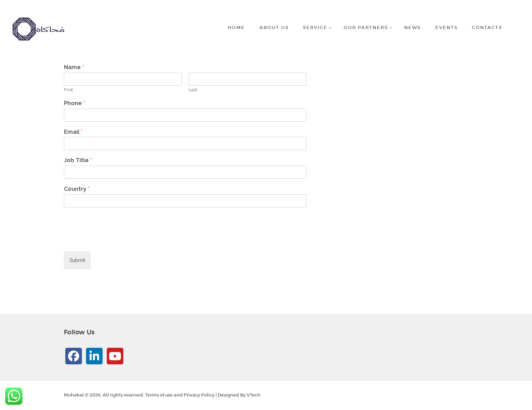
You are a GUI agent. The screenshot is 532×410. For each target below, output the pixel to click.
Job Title (78, 160)
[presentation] (116, 240)
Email (73, 132)
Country (77, 189)
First (68, 90)
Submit (77, 260)
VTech (254, 395)
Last (193, 90)
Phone (74, 103)
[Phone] (185, 115)
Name (74, 67)
